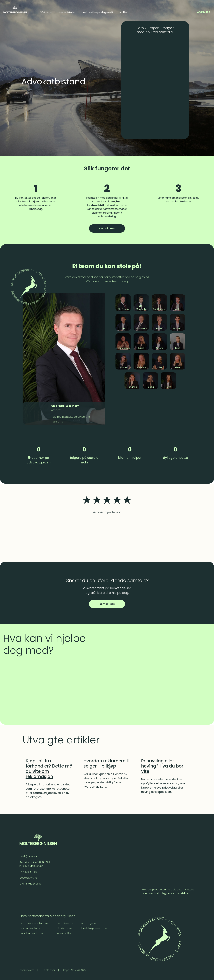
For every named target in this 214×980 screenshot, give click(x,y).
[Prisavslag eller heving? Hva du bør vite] (165, 766)
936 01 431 (58, 422)
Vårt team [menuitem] (46, 12)
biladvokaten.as (65, 923)
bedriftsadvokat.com (31, 933)
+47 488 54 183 (28, 872)
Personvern (27, 970)
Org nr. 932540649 (31, 884)
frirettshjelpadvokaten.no (96, 928)
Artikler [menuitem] (123, 12)
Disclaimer (49, 970)
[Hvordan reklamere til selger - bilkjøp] (107, 764)
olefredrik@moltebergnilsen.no (71, 417)
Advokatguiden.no (107, 512)
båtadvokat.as (64, 928)
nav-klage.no (89, 923)
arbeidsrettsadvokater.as (34, 923)
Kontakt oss (107, 228)
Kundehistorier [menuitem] (67, 12)
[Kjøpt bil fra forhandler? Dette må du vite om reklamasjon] (49, 769)
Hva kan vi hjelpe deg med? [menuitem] (97, 12)
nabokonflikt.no (64, 933)
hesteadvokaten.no (31, 928)
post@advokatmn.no (32, 856)
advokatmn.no (28, 878)
